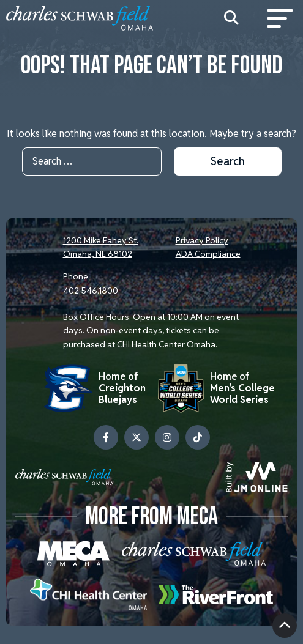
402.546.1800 (91, 291)
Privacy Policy (202, 240)
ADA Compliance (208, 254)
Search (228, 161)
